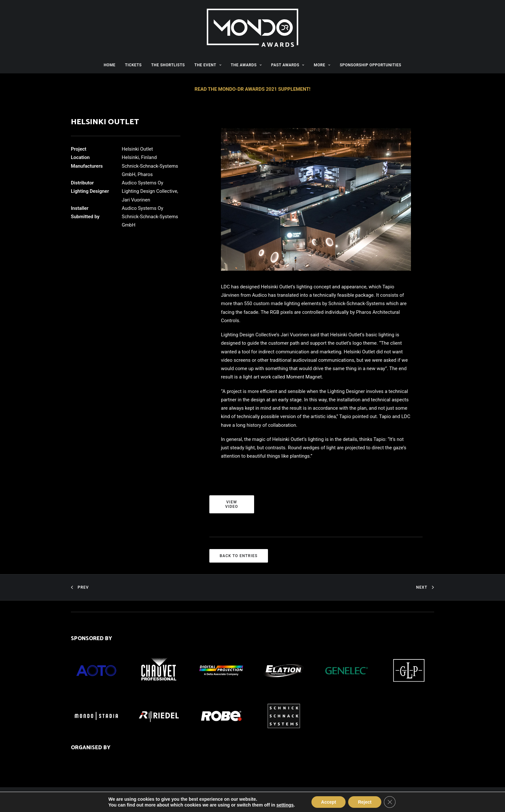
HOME (110, 65)
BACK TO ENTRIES (239, 556)
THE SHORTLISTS (168, 65)
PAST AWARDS (288, 65)
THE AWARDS (246, 65)
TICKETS (133, 65)
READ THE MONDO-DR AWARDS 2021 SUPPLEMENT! (252, 89)
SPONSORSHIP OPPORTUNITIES (371, 65)
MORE (322, 65)
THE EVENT (208, 65)
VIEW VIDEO (232, 504)
